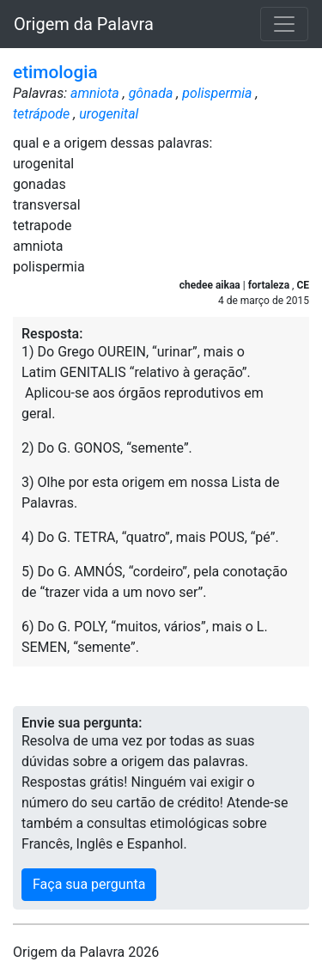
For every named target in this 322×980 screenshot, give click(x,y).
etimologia (55, 72)
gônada (151, 93)
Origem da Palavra (84, 24)
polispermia (217, 93)
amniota (95, 93)
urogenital (109, 114)
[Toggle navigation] (284, 24)
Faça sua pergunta (89, 884)
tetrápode (41, 114)
